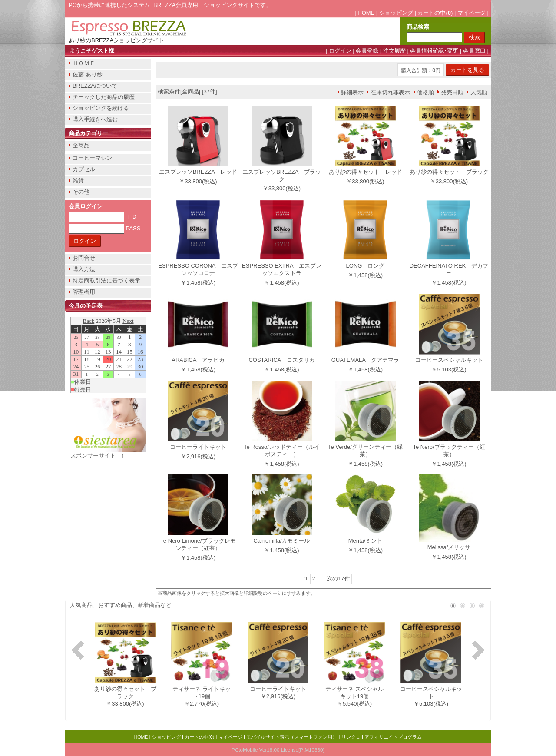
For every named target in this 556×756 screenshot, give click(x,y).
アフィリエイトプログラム (393, 737)
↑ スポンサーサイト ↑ (113, 452)
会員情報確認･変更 (434, 51)
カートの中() (435, 13)
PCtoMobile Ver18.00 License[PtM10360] (278, 750)
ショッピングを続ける (101, 108)
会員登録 (367, 51)
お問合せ (84, 258)
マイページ (472, 13)
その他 (81, 192)
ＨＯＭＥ (84, 63)
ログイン (340, 51)
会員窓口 (474, 51)
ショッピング (396, 13)
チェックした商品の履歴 (104, 97)
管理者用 (84, 292)
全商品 (81, 145)
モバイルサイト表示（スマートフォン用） (292, 737)
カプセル (84, 169)
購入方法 (84, 269)
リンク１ (351, 737)
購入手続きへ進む (95, 119)
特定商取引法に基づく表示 (106, 280)
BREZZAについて (95, 86)
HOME (366, 13)
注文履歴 (394, 51)
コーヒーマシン (92, 158)
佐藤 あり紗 (88, 75)
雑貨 (78, 181)
